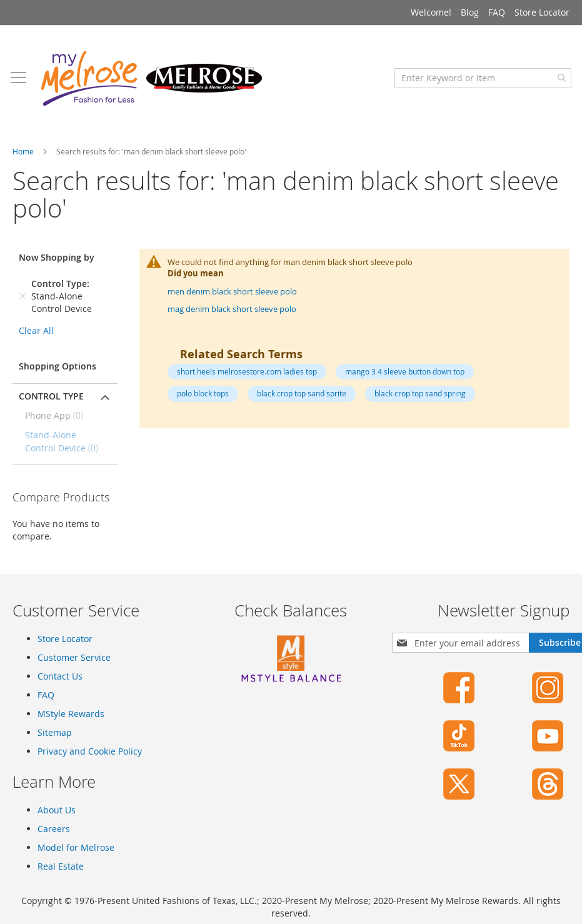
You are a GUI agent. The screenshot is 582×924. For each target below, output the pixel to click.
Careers (54, 835)
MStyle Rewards (71, 720)
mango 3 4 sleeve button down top (405, 378)
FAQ (497, 12)
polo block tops (203, 400)
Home (24, 158)
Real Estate (61, 872)
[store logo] (153, 84)
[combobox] (481, 84)
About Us (57, 816)
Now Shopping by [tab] (57, 264)
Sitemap (55, 739)
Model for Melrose (76, 854)
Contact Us (60, 682)
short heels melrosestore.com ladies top (247, 378)
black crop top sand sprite (302, 400)
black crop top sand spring (420, 400)
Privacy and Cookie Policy (90, 757)
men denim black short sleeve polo (232, 298)
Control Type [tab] (51, 402)
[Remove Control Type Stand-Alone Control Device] (23, 303)
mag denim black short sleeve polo (232, 316)
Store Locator (542, 12)
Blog (470, 12)
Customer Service (74, 664)
